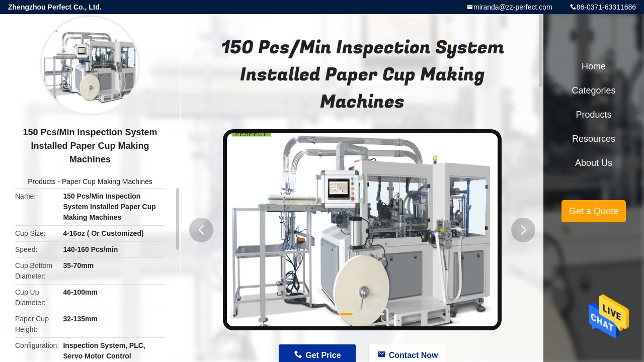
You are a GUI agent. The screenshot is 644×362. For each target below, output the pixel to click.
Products (42, 182)
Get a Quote (594, 211)
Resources (594, 139)
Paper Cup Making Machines (107, 182)
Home (594, 66)
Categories (593, 90)
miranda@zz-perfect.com (513, 7)
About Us (594, 163)
